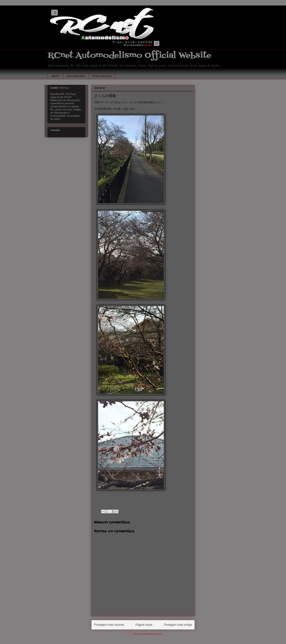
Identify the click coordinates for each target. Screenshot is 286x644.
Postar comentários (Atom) (148, 634)
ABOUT (55, 76)
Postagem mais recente (109, 625)
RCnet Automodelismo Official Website (129, 55)
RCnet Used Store (102, 76)
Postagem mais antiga (178, 625)
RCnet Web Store (76, 76)
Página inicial (144, 625)
